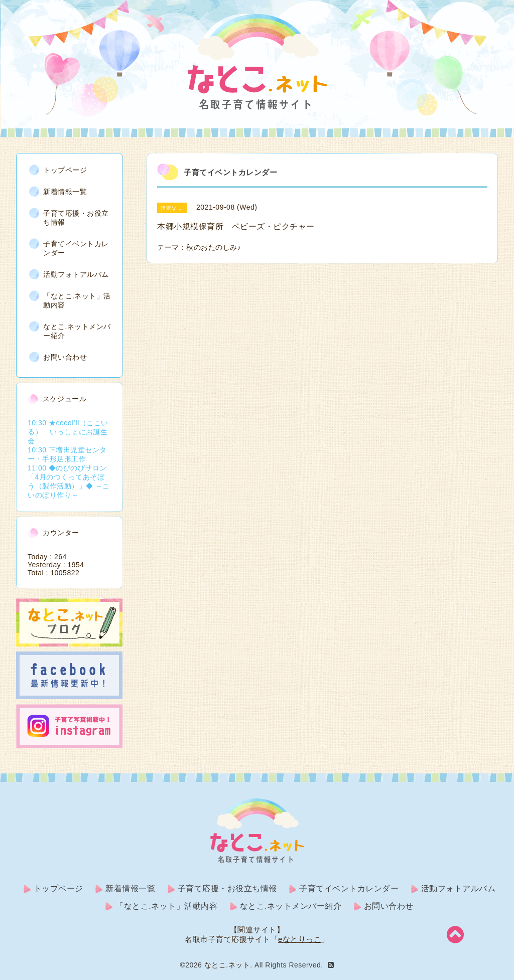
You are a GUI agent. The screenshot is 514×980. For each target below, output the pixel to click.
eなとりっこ (300, 939)
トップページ (65, 170)
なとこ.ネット (227, 965)
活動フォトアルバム (76, 274)
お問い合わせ (65, 357)
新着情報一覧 (65, 192)
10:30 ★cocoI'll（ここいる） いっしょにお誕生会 (68, 432)
